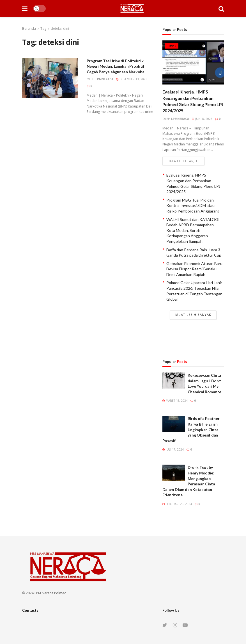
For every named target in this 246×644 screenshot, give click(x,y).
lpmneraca (104, 79)
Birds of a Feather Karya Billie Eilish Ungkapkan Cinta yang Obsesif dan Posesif (191, 429)
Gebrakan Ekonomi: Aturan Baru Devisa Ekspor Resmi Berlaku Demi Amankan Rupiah (194, 269)
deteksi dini (60, 28)
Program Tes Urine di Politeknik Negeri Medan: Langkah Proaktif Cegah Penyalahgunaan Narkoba (116, 66)
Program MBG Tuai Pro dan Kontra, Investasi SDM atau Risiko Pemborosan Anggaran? (193, 205)
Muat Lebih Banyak (193, 315)
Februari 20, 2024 (177, 504)
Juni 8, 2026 (202, 119)
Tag (43, 28)
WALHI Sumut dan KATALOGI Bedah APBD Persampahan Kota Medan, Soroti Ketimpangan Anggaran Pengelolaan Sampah (193, 230)
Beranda (29, 28)
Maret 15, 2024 (175, 401)
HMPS (172, 46)
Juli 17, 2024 (173, 449)
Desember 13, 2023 (132, 79)
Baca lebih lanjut (183, 161)
